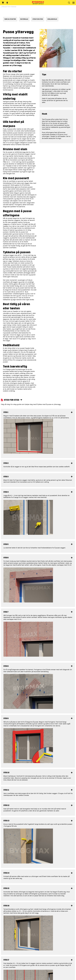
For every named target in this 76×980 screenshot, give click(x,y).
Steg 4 (6, 492)
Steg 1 (6, 412)
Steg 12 (6, 805)
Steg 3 (6, 477)
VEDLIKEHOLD (52, 19)
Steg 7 (6, 612)
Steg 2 (6, 463)
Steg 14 (6, 873)
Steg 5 (6, 544)
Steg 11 (6, 790)
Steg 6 (6, 558)
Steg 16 (6, 906)
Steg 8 (6, 666)
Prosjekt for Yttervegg (9, 7)
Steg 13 (6, 821)
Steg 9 (6, 718)
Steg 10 (6, 773)
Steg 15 (6, 888)
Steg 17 (6, 960)
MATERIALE (24, 19)
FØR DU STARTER (10, 19)
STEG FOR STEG (38, 19)
